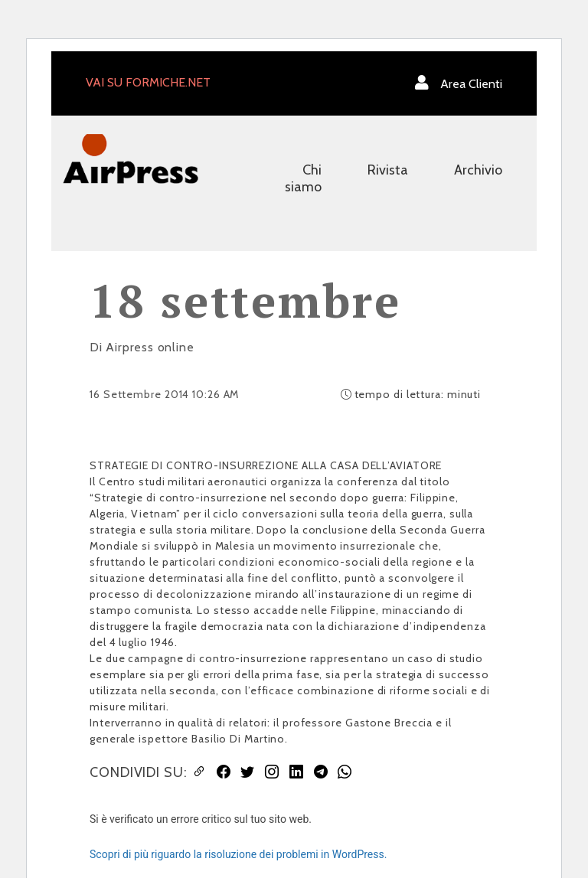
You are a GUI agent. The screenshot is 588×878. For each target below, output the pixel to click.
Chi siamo (303, 178)
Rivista (388, 170)
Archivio (478, 170)
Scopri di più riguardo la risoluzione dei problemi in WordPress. (238, 854)
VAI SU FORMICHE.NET (148, 82)
